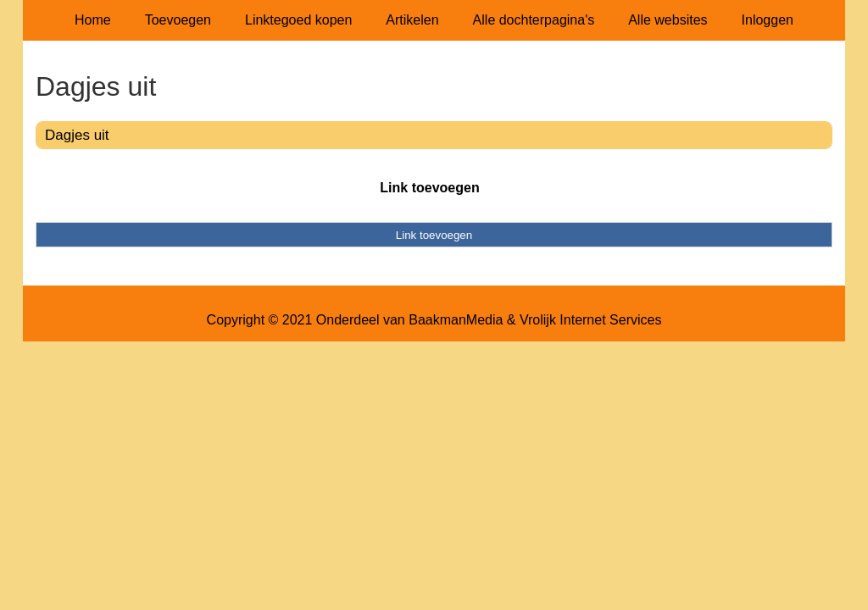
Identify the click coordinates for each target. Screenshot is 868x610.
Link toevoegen (429, 188)
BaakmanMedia (456, 320)
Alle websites (668, 20)
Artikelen (412, 20)
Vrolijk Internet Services (590, 320)
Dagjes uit (77, 135)
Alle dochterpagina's (534, 20)
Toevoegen (178, 20)
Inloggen (768, 20)
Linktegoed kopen (298, 20)
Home (93, 20)
